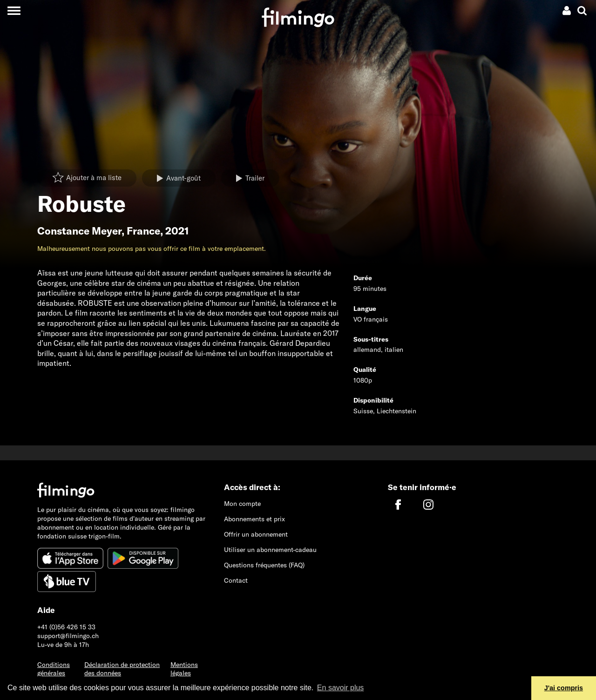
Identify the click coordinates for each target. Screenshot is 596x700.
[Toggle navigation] (14, 10)
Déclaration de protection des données (122, 669)
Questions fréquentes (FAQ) (264, 565)
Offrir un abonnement (256, 534)
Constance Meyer (79, 231)
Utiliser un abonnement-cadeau (270, 550)
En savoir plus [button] (341, 688)
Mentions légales (184, 669)
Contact (236, 580)
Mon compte (242, 504)
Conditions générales (54, 669)
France (143, 231)
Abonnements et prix (254, 519)
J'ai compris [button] (564, 688)
